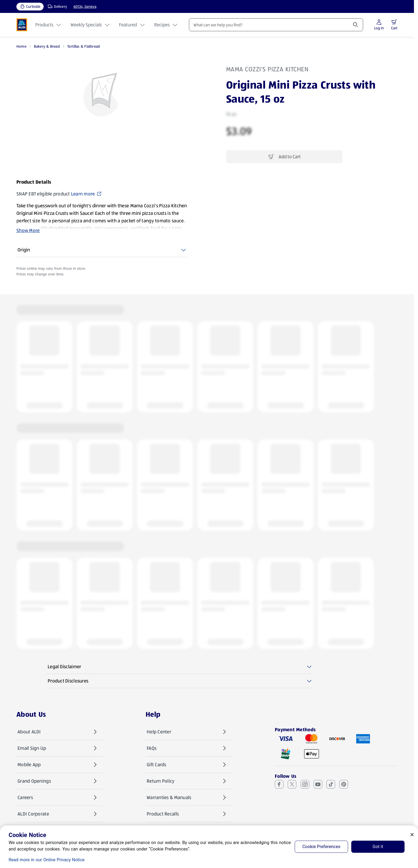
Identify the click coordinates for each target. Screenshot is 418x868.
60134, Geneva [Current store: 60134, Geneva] (85, 6)
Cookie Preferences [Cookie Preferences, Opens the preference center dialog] (321, 847)
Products (49, 25)
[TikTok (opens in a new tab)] (331, 784)
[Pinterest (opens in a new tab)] (344, 784)
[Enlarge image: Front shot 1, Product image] (102, 96)
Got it (378, 847)
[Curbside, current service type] (30, 7)
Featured (132, 25)
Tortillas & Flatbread (84, 46)
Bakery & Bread (47, 46)
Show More (28, 230)
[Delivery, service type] (56, 7)
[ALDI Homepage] (22, 25)
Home (21, 46)
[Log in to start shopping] (379, 25)
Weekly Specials (90, 25)
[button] (394, 22)
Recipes (166, 25)
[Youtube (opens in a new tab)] (318, 784)
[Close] (412, 835)
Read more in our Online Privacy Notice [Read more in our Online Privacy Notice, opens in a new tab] (47, 860)
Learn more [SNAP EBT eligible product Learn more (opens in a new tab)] (87, 194)
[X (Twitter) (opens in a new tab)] (292, 784)
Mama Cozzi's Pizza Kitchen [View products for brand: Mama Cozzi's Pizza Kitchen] (267, 69)
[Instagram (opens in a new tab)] (305, 784)
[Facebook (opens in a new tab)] (279, 784)
